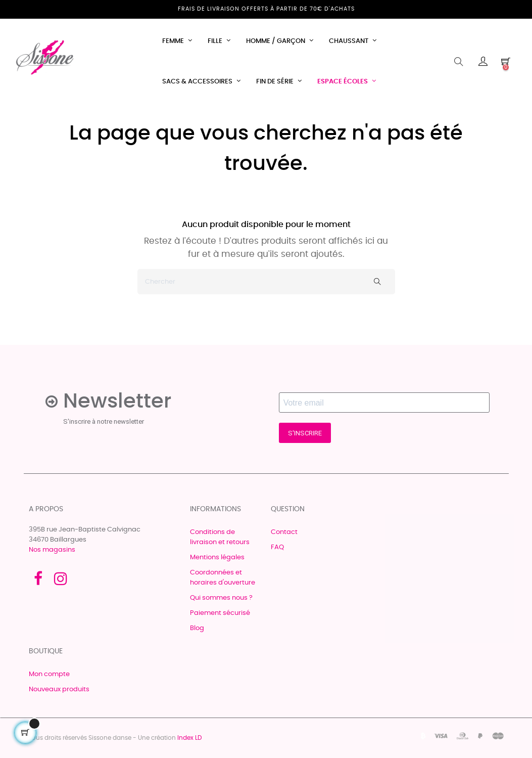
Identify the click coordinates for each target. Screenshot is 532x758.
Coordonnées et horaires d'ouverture (223, 578)
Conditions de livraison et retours (220, 537)
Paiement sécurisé (220, 613)
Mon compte (49, 674)
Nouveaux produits (59, 689)
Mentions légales (217, 558)
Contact (284, 532)
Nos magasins (52, 550)
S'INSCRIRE (305, 433)
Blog (197, 628)
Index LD (189, 738)
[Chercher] (266, 282)
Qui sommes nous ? (221, 598)
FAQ (277, 547)
